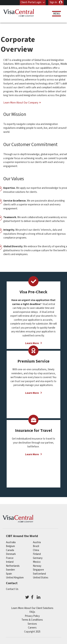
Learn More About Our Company (21, 103)
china (36, 550)
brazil (36, 546)
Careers (32, 628)
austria (37, 542)
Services (32, 624)
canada (10, 550)
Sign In (53, 2)
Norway (37, 566)
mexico (37, 562)
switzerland (39, 574)
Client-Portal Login (31, 2)
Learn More (32, 393)
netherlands (13, 566)
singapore (38, 570)
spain (9, 574)
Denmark (11, 554)
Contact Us (12, 589)
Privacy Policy (32, 616)
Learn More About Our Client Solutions (32, 608)
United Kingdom (15, 578)
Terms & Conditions (32, 620)
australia (11, 542)
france (10, 558)
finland (37, 554)
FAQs (32, 612)
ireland (10, 562)
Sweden (10, 570)
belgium (10, 546)
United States (41, 578)
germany (38, 558)
